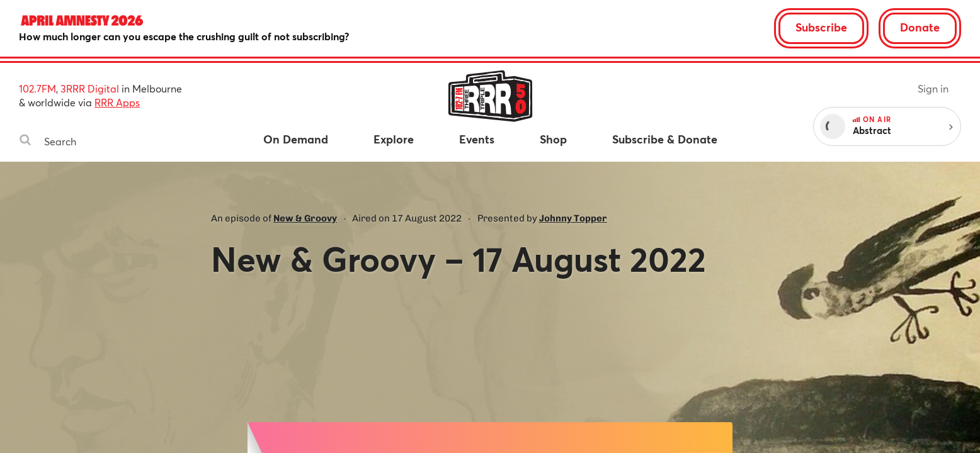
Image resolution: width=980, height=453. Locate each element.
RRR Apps (117, 102)
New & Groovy (305, 218)
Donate (920, 27)
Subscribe (821, 27)
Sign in (933, 88)
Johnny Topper (573, 218)
